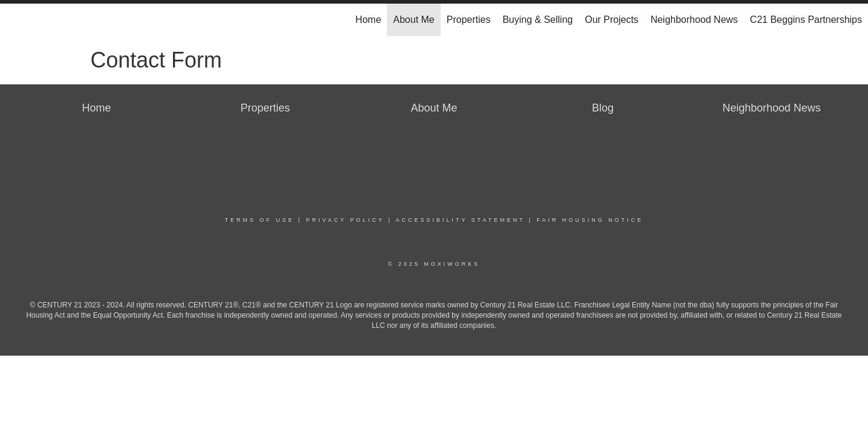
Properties (469, 20)
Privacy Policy (345, 220)
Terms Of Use (260, 220)
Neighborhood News (694, 20)
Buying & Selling (538, 20)
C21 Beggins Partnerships (806, 20)
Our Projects (612, 20)
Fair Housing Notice (590, 220)
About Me (414, 20)
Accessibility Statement (461, 220)
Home (369, 20)
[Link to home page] (15, 20)
